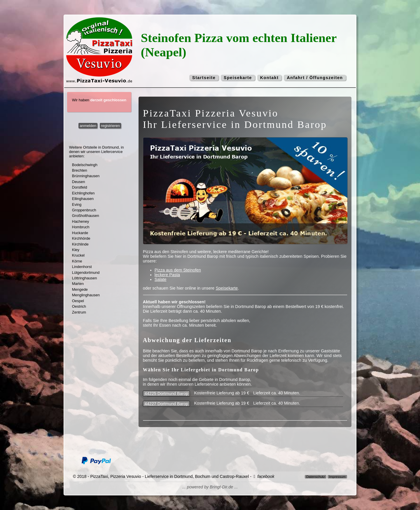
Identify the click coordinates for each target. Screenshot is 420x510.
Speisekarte (238, 78)
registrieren (110, 126)
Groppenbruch (84, 210)
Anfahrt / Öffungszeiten (315, 78)
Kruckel (78, 255)
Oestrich (79, 306)
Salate (161, 279)
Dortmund (110, 147)
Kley (76, 250)
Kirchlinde (80, 244)
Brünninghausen (86, 176)
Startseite (204, 78)
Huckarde (80, 233)
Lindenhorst (82, 267)
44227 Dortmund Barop (167, 404)
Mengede (80, 289)
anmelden (88, 126)
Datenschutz (316, 477)
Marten (78, 284)
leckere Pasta (167, 275)
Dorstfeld (80, 187)
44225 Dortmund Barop (167, 394)
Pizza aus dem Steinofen (178, 270)
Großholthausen (86, 216)
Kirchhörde (81, 238)
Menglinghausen (86, 295)
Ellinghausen (83, 199)
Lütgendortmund (86, 273)
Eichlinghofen (83, 193)
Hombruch (81, 227)
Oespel (78, 301)
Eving (77, 204)
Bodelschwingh (85, 165)
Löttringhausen (85, 278)
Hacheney (80, 221)
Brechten (80, 170)
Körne (77, 261)
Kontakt (269, 78)
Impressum (337, 477)
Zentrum (79, 312)
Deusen (79, 182)
